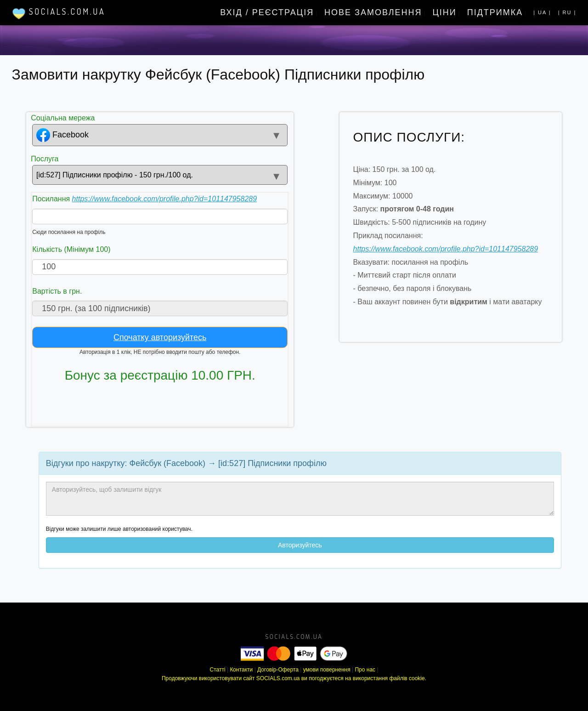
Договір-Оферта (278, 670)
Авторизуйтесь (300, 545)
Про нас (365, 670)
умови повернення (327, 670)
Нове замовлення (373, 12)
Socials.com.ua (59, 13)
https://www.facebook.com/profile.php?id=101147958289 (165, 199)
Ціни (445, 12)
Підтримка (495, 12)
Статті (217, 670)
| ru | (567, 12)
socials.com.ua (294, 637)
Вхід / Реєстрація (267, 12)
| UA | (542, 12)
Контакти (241, 670)
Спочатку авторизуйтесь (160, 337)
